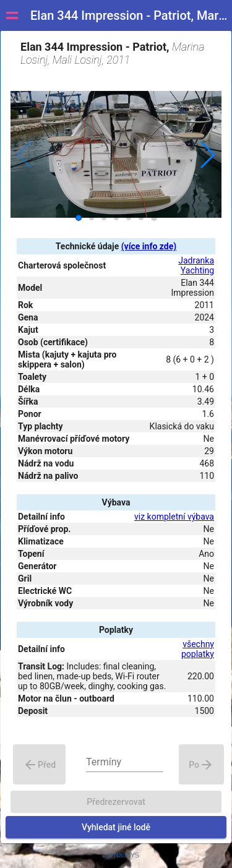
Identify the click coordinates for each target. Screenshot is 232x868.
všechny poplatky (198, 649)
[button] (207, 155)
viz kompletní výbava (174, 517)
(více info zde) (149, 246)
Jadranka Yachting (196, 265)
